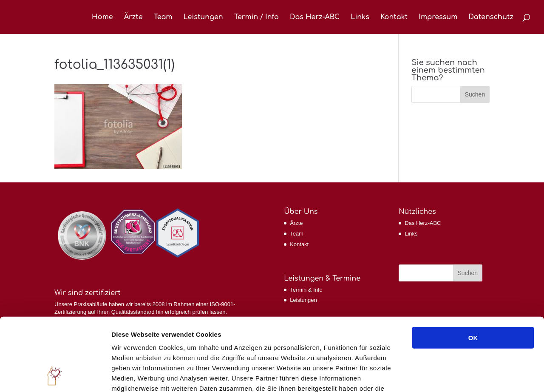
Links (360, 17)
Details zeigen (452, 375)
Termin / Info (256, 17)
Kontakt (394, 17)
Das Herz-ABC (315, 17)
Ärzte (133, 17)
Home (102, 17)
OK (473, 270)
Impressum (438, 17)
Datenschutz (491, 17)
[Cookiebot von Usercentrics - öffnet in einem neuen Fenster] (55, 375)
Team (163, 17)
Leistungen (203, 17)
